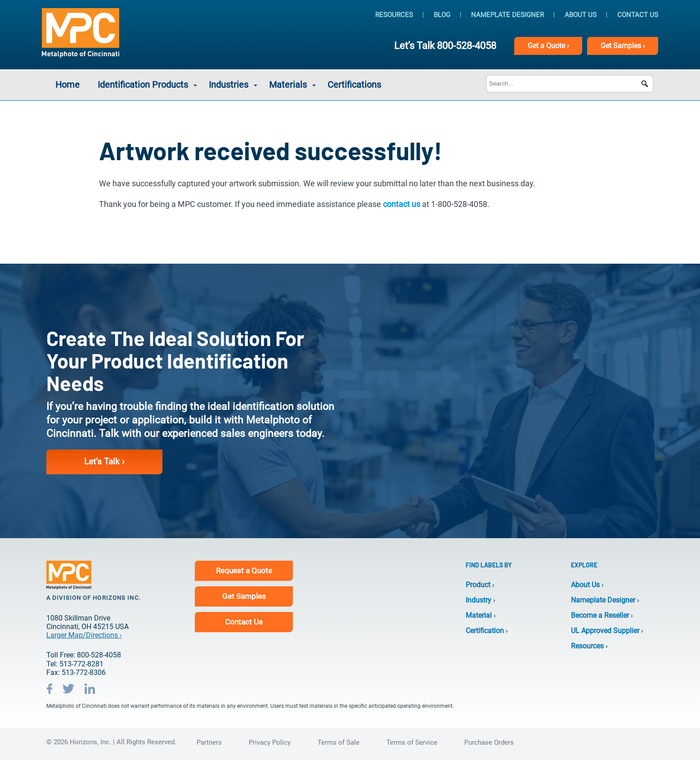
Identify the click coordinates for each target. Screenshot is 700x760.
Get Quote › (547, 46)
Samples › (622, 46)
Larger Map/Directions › (84, 636)
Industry (478, 600)
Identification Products (143, 85)
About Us (581, 15)
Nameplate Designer (507, 15)
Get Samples (244, 596)
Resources (394, 15)
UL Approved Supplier (605, 631)
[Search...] (570, 84)
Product (478, 585)
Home (67, 85)
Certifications (354, 85)
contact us (402, 204)
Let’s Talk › (105, 462)
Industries (229, 85)
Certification (485, 631)
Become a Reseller (600, 615)
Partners (209, 743)
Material (479, 615)
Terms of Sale (339, 743)
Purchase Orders (489, 743)
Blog (442, 15)
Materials (288, 85)
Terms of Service (412, 743)
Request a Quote (244, 571)
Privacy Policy (270, 743)
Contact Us (638, 15)
